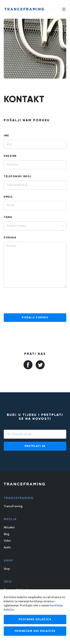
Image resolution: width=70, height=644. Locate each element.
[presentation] (32, 300)
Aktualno (9, 528)
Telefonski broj (18, 176)
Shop (7, 569)
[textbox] (17, 226)
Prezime (10, 156)
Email (8, 197)
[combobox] (35, 226)
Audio (7, 548)
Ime (6, 136)
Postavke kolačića (35, 619)
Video (7, 541)
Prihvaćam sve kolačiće (35, 631)
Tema (8, 217)
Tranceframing (13, 506)
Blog (7, 534)
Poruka (10, 238)
